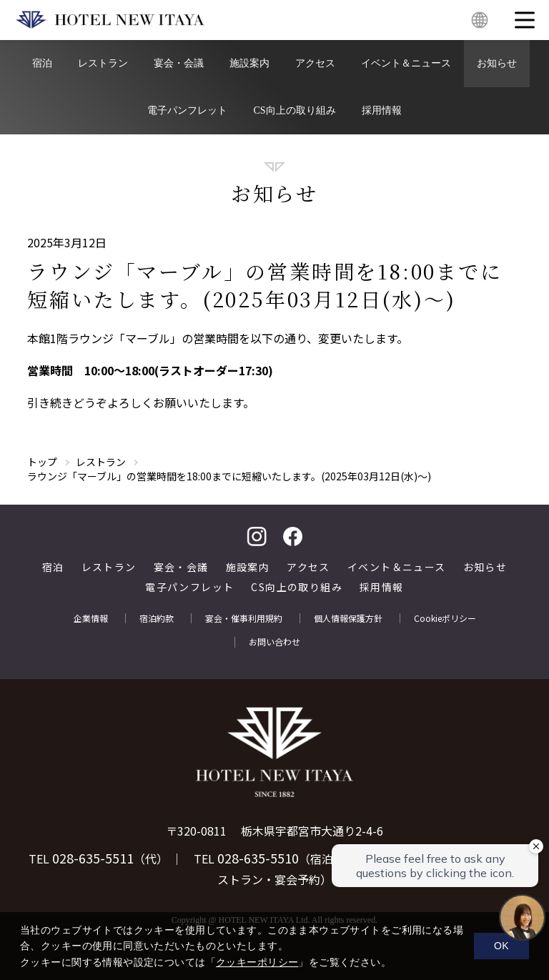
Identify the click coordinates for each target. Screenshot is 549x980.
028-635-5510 (258, 858)
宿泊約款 (157, 618)
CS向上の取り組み (294, 110)
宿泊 (42, 63)
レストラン (103, 63)
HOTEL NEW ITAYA (110, 20)
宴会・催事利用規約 (244, 618)
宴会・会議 (179, 63)
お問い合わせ (274, 642)
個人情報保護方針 (348, 618)
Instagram (257, 536)
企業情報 (91, 618)
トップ (42, 462)
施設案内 (249, 63)
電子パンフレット (187, 110)
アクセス (315, 63)
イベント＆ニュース (406, 63)
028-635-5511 (93, 858)
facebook (292, 536)
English (480, 20)
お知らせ (497, 63)
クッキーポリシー (257, 962)
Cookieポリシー (445, 618)
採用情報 (382, 110)
